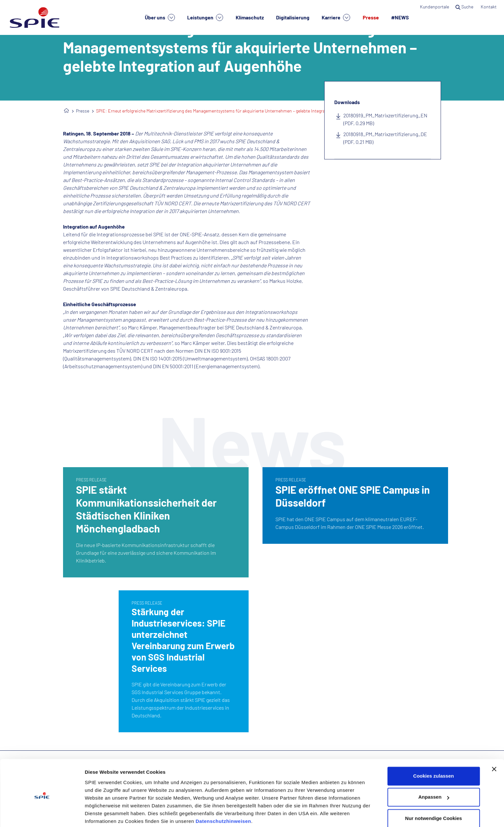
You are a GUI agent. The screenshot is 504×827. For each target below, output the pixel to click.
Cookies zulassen (434, 751)
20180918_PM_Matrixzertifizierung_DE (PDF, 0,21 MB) (385, 138)
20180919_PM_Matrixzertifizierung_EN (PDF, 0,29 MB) (385, 119)
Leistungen (205, 17)
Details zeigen (101, 814)
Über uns (160, 17)
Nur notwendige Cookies (434, 794)
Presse (371, 17)
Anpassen (434, 772)
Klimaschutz (250, 17)
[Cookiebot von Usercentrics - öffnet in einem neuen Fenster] (42, 814)
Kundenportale (434, 7)
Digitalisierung (293, 17)
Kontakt (489, 7)
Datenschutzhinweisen (223, 796)
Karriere (336, 17)
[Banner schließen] (494, 744)
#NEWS (400, 17)
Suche (465, 7)
